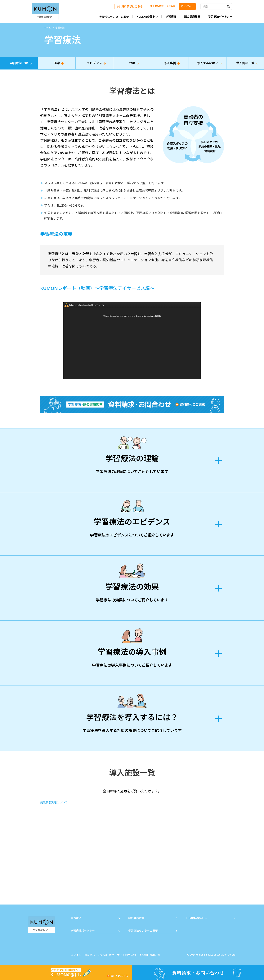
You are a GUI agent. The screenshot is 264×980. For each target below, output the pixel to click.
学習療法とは (19, 63)
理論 (57, 63)
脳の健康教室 (192, 17)
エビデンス (94, 63)
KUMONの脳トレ (147, 17)
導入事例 (170, 63)
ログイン (187, 6)
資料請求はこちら (130, 6)
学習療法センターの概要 (114, 17)
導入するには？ (208, 63)
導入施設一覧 (245, 63)
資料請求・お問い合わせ (99, 955)
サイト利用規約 (126, 955)
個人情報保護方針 (150, 955)
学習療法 (171, 17)
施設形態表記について (54, 802)
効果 (132, 63)
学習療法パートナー (220, 17)
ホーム (47, 28)
